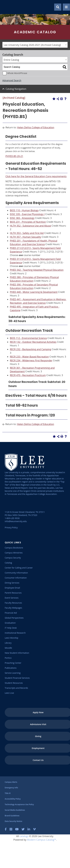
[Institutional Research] (15, 633)
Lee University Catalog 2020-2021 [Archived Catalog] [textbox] (32, 45)
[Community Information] (16, 573)
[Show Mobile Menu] (66, 7)
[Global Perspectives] (14, 618)
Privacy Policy (11, 527)
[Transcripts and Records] (16, 688)
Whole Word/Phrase (17, 73)
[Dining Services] (12, 583)
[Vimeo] (34, 829)
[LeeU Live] (9, 693)
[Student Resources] (14, 683)
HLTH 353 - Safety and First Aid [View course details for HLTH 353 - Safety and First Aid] (27, 233)
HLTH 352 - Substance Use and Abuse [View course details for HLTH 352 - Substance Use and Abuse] (30, 226)
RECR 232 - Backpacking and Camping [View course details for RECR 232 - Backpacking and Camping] (30, 349)
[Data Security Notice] (13, 821)
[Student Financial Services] (17, 678)
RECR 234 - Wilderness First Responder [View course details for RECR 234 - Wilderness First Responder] (31, 360)
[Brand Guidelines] (12, 816)
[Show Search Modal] (58, 7)
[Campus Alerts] (11, 782)
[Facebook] (6, 829)
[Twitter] (23, 829)
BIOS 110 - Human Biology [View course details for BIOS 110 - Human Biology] (24, 210)
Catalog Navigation (16, 89)
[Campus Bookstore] (14, 548)
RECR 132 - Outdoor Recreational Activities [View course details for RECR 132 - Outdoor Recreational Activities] (33, 342)
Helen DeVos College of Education (36, 127)
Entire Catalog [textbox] (11, 60)
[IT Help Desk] (11, 628)
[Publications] (11, 668)
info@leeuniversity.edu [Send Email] (16, 521)
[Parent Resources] (13, 593)
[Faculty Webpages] (13, 608)
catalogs (24, 836)
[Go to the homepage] (6, 7)
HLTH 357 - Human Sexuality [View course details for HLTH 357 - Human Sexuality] (26, 237)
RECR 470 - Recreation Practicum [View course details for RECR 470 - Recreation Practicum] (28, 375)
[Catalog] (8, 563)
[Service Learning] (13, 673)
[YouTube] (17, 829)
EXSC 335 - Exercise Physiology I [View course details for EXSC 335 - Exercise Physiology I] (27, 214)
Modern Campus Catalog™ (42, 840)
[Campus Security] (13, 558)
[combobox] (35, 45)
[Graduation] (10, 623)
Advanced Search (12, 80)
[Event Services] (12, 598)
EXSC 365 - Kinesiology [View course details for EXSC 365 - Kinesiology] (22, 218)
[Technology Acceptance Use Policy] (19, 804)
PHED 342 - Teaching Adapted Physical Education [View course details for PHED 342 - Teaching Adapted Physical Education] (37, 270)
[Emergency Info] (11, 788)
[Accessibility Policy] (13, 799)
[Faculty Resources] (13, 603)
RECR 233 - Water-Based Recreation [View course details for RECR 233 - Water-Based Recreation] (29, 357)
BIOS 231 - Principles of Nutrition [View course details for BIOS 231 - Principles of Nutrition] (28, 222)
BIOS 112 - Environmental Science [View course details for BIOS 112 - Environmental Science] (28, 338)
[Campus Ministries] (14, 553)
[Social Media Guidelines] (15, 810)
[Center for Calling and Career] (19, 568)
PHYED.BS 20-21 (14, 156)
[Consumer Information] (16, 578)
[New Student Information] (17, 653)
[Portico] (8, 658)
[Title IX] (8, 793)
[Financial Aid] (11, 613)
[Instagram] (11, 829)
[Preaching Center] (13, 663)
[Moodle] (8, 648)
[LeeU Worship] (11, 638)
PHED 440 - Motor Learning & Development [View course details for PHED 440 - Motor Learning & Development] (34, 292)
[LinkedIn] (29, 829)
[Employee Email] (12, 588)
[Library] (8, 643)
